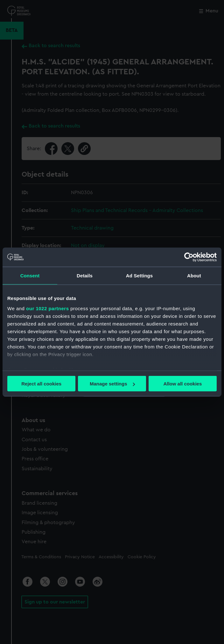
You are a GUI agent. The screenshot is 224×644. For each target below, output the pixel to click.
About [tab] (194, 276)
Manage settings (112, 384)
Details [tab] (85, 276)
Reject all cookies (41, 384)
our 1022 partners (47, 308)
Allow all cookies (182, 384)
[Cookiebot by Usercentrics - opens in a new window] (189, 257)
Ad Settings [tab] (139, 276)
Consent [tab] (30, 276)
